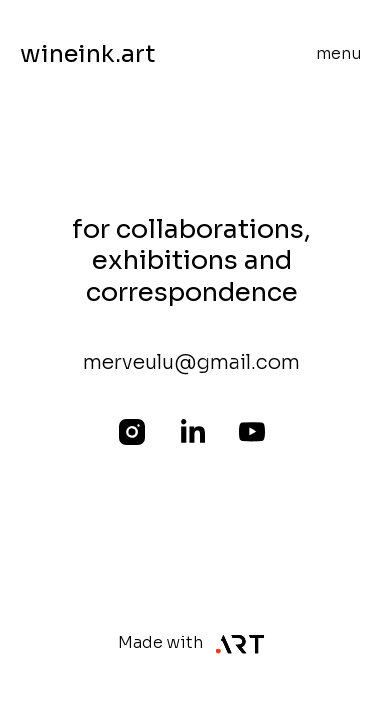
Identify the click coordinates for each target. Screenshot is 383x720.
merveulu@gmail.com (191, 362)
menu (339, 53)
